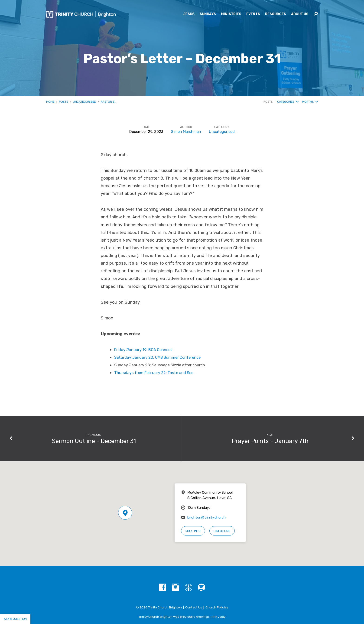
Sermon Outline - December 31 (94, 441)
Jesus (189, 14)
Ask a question (15, 619)
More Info (193, 531)
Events (253, 14)
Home (50, 102)
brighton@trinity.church (206, 517)
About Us (300, 14)
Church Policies (217, 607)
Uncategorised (84, 102)
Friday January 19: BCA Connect (143, 350)
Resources (276, 14)
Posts (64, 102)
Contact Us (194, 607)
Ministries (231, 14)
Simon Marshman (186, 132)
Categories (288, 102)
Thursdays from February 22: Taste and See (154, 373)
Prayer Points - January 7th (270, 441)
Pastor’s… (108, 102)
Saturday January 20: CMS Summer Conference (157, 357)
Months (310, 102)
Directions (222, 531)
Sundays (208, 14)
